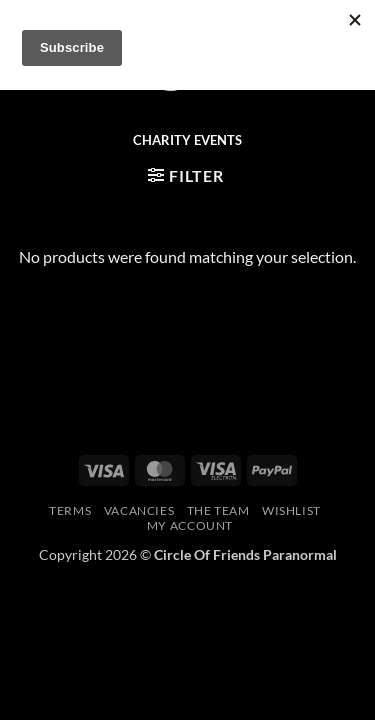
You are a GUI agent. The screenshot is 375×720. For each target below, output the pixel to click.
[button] (185, 175)
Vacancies (139, 510)
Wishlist (291, 510)
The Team (218, 510)
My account (190, 525)
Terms (70, 510)
